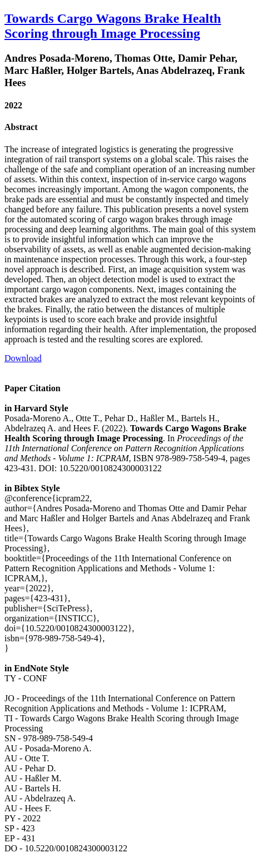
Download (23, 358)
